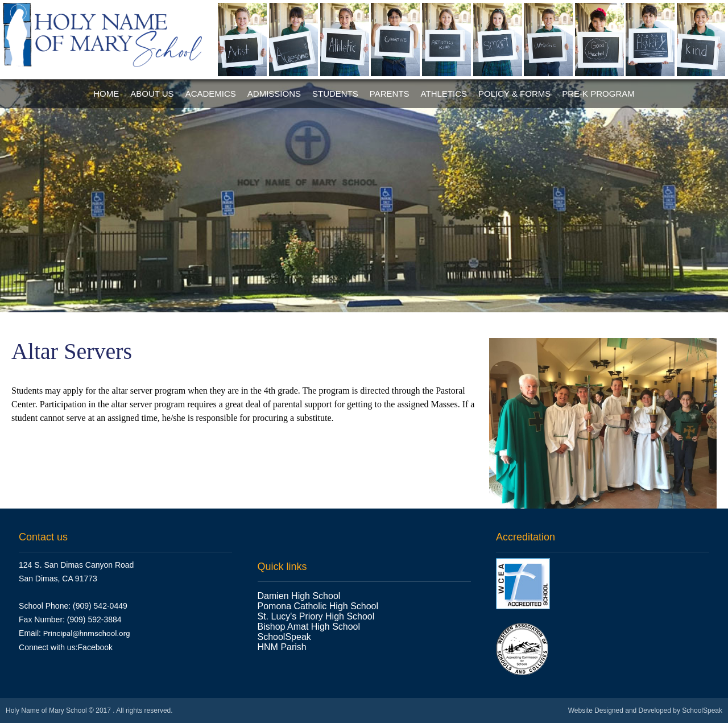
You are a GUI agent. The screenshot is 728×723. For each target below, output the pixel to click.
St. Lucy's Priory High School (316, 616)
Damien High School (299, 596)
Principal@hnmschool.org (87, 633)
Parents (390, 94)
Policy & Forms (514, 94)
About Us (152, 94)
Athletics (444, 94)
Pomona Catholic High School (318, 606)
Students (335, 94)
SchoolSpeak (284, 637)
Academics (211, 94)
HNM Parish (284, 647)
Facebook (95, 647)
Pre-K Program (598, 94)
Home (106, 94)
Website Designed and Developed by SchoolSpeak (645, 710)
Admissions (274, 94)
